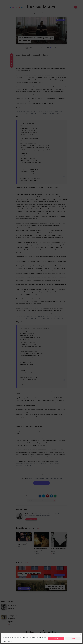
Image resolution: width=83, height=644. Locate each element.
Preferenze (73, 638)
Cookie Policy (5, 642)
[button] (80, 635)
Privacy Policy (11, 642)
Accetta (56, 638)
